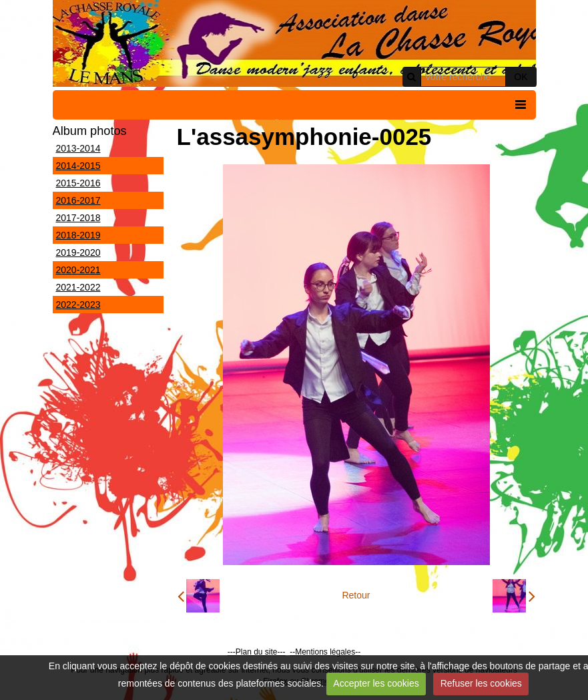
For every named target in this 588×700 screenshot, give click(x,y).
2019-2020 (78, 252)
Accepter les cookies (376, 683)
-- (292, 652)
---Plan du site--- (257, 652)
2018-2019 (78, 235)
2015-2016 (78, 183)
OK (521, 77)
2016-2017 (78, 200)
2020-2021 (78, 270)
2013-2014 (78, 148)
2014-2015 (78, 166)
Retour (356, 595)
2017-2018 (78, 218)
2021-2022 (78, 287)
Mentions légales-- (328, 652)
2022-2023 (78, 305)
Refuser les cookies (481, 683)
